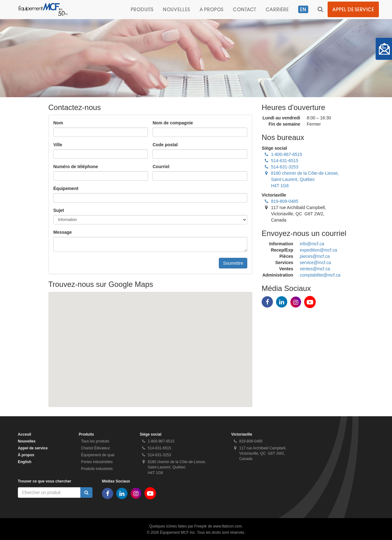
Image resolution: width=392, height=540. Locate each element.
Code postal (165, 145)
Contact (245, 9)
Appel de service (353, 9)
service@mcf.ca (315, 262)
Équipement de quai (98, 455)
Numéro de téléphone (76, 167)
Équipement (66, 188)
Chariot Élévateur (95, 448)
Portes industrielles (97, 462)
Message (63, 232)
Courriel (161, 167)
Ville (58, 145)
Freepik (200, 526)
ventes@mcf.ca (315, 269)
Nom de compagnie (173, 123)
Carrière (277, 9)
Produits (142, 9)
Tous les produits (95, 441)
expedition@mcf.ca (318, 250)
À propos (211, 9)
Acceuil (25, 434)
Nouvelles (176, 9)
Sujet (59, 210)
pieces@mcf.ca (315, 256)
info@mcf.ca (312, 244)
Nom (58, 123)
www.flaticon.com (228, 526)
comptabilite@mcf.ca (320, 275)
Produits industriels (97, 469)
